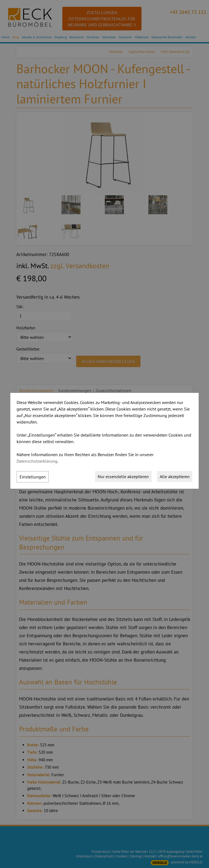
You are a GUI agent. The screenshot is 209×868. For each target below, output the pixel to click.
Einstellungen (33, 477)
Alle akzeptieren (175, 476)
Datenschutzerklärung (37, 461)
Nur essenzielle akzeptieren (123, 476)
